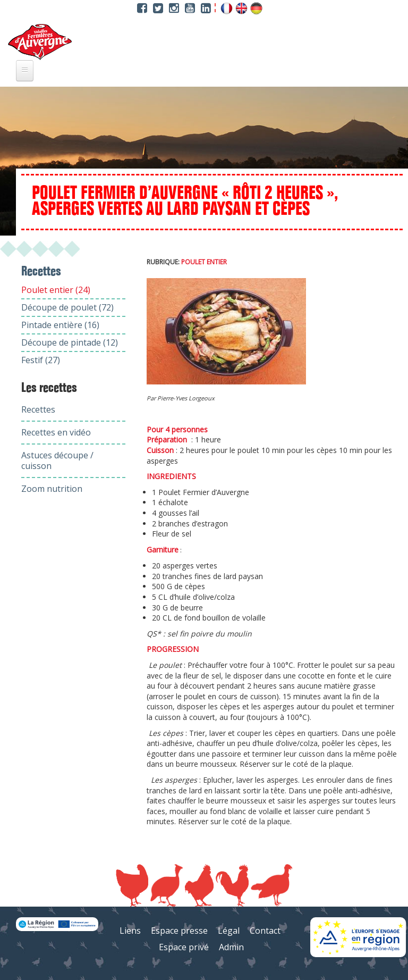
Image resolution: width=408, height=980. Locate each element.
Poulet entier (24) (56, 290)
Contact (265, 931)
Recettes (38, 409)
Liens (130, 931)
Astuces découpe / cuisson (57, 461)
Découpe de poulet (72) (67, 307)
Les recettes (49, 388)
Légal (229, 931)
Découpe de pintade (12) (70, 342)
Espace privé (184, 947)
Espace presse (179, 931)
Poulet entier (204, 262)
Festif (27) (41, 360)
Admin (231, 947)
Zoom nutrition (52, 489)
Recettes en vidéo (56, 432)
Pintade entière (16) (60, 325)
